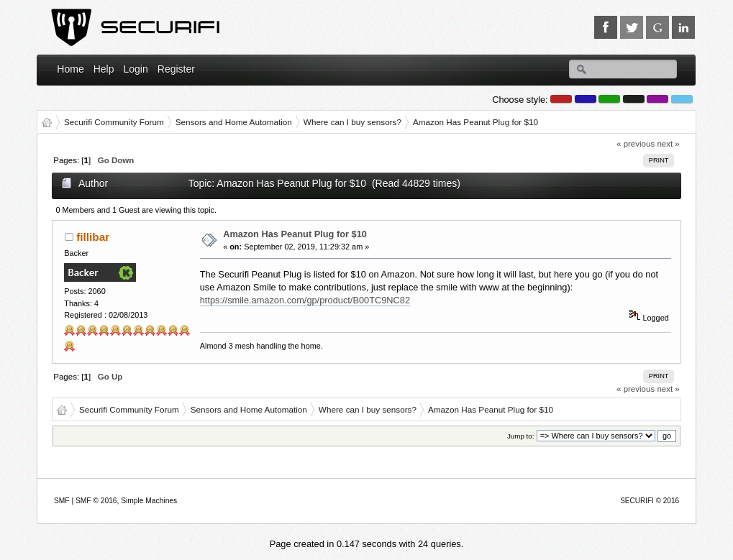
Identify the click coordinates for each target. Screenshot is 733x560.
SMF (62, 501)
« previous (636, 144)
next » (668, 144)
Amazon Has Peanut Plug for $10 (295, 234)
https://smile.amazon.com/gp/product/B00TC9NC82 (305, 300)
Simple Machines (149, 501)
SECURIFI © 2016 (650, 501)
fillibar (93, 237)
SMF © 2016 (96, 501)
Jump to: (521, 436)
